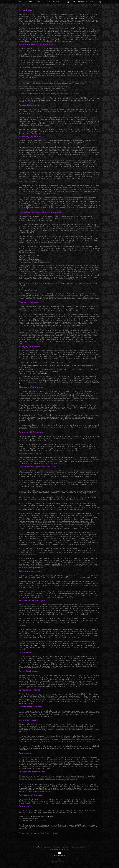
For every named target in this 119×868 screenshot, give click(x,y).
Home (20, 2)
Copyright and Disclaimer (61, 847)
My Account (83, 2)
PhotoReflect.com (72, 18)
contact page (45, 373)
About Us (29, 2)
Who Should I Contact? (79, 847)
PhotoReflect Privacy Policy (41, 847)
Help (100, 2)
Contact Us (57, 2)
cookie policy (36, 645)
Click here (43, 637)
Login (92, 2)
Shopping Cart (70, 2)
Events (47, 2)
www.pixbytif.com (59, 855)
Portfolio (39, 2)
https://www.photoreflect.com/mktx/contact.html (37, 817)
